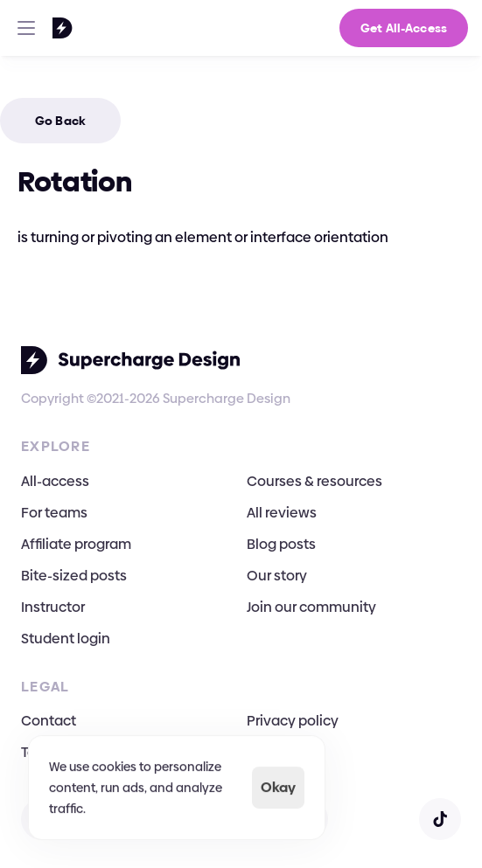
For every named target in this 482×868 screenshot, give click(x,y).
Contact (49, 721)
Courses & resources (314, 481)
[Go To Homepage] (40, 28)
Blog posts (281, 544)
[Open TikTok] (440, 819)
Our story (277, 576)
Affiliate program (76, 544)
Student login (66, 639)
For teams (54, 513)
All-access (55, 481)
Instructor (53, 607)
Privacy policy (293, 721)
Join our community (311, 607)
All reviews (282, 513)
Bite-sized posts (74, 576)
